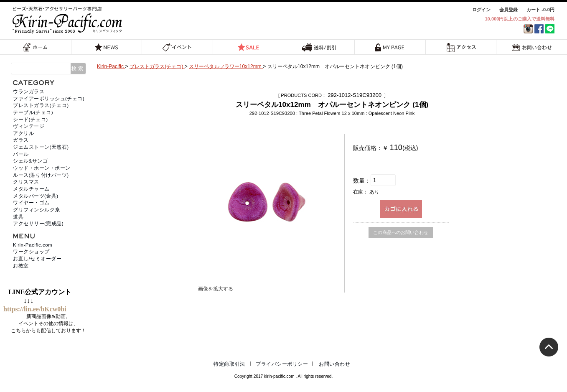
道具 (18, 217)
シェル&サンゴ (30, 161)
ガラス (21, 140)
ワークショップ (31, 252)
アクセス (461, 47)
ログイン (481, 10)
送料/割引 (319, 47)
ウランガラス (29, 92)
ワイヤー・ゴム (31, 203)
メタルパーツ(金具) (36, 196)
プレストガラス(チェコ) (41, 105)
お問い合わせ (532, 47)
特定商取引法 (229, 364)
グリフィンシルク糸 (37, 210)
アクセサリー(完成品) (38, 224)
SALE (248, 47)
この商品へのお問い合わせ (401, 232)
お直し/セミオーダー (37, 259)
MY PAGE (390, 47)
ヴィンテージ (29, 126)
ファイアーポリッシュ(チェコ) (49, 99)
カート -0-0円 (540, 10)
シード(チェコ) (31, 120)
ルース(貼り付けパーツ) (41, 175)
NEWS (107, 47)
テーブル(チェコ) (33, 112)
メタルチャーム (31, 189)
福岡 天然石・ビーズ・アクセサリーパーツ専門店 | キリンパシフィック (69, 20)
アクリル (23, 133)
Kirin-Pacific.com (33, 245)
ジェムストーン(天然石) (41, 147)
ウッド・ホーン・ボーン (42, 168)
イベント (177, 47)
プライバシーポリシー (282, 364)
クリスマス (26, 182)
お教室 (21, 266)
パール (21, 154)
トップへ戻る (549, 347)
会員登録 (509, 10)
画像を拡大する (216, 289)
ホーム (36, 47)
